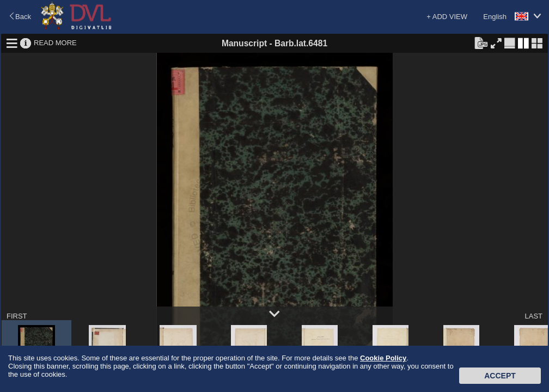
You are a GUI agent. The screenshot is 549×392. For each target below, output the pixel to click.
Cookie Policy (383, 358)
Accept (500, 376)
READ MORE (55, 43)
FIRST (17, 316)
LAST (533, 316)
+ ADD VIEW (447, 17)
